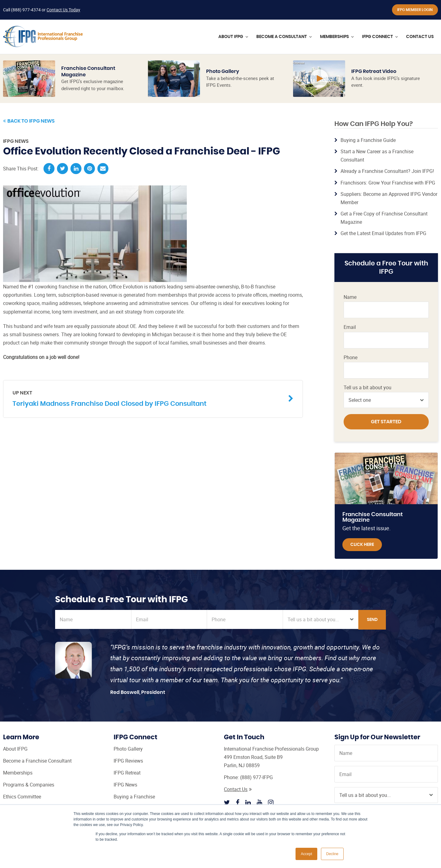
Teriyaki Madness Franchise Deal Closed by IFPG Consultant (148, 398)
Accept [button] (306, 854)
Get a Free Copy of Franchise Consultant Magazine (384, 218)
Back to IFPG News (29, 121)
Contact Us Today (63, 10)
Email (350, 327)
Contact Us (238, 789)
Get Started (386, 422)
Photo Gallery (223, 71)
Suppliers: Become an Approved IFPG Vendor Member (389, 198)
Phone (351, 358)
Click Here (362, 545)
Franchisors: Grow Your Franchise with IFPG (388, 183)
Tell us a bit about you (367, 388)
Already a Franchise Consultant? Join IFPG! (387, 171)
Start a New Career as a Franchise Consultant (377, 156)
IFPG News (16, 141)
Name (350, 297)
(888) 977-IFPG (256, 777)
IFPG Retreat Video (374, 71)
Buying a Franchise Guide (368, 140)
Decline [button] (332, 854)
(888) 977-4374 (26, 10)
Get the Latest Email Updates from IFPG (383, 233)
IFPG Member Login (415, 10)
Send (372, 620)
